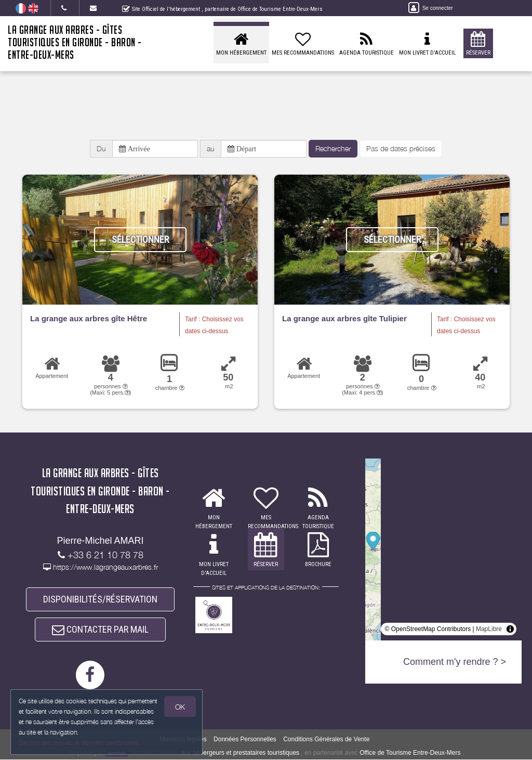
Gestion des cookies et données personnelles (79, 743)
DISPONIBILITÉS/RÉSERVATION (100, 599)
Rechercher (333, 148)
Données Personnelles (245, 739)
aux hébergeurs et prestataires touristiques (240, 753)
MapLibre (489, 630)
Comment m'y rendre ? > (455, 662)
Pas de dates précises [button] (401, 148)
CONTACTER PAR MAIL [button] (100, 630)
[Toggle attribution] (510, 630)
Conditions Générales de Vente (326, 739)
